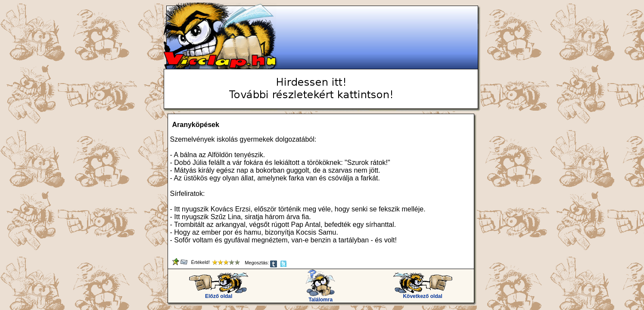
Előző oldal (219, 294)
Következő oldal (423, 294)
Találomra (321, 297)
